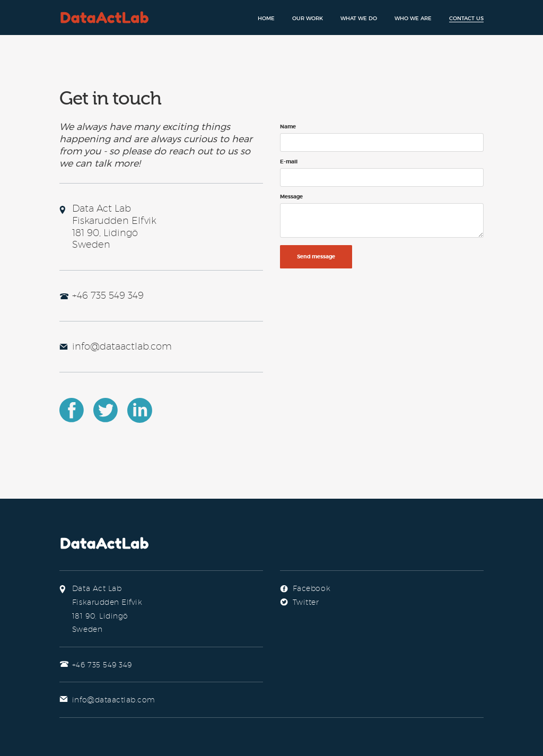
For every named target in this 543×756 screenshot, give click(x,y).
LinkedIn (140, 411)
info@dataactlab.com (122, 346)
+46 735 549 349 (108, 295)
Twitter (106, 411)
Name (288, 127)
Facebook (72, 411)
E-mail (289, 162)
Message (291, 197)
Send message (316, 257)
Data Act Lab (105, 17)
